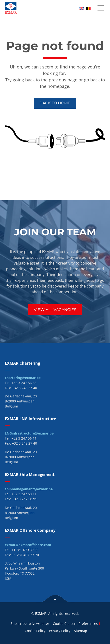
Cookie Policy (35, 631)
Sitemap (81, 631)
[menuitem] (82, 8)
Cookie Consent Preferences (75, 624)
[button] (101, 8)
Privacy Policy (60, 631)
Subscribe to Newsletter (30, 624)
